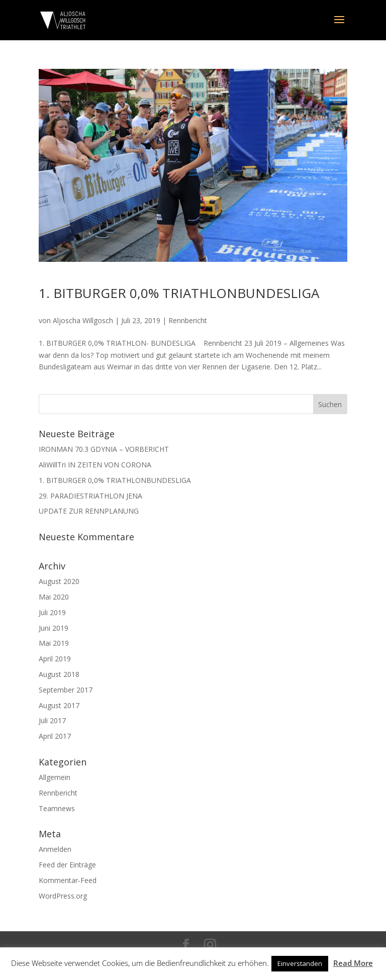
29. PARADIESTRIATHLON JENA (90, 496)
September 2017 (66, 690)
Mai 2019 (54, 643)
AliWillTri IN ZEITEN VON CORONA (95, 465)
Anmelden (55, 849)
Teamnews (57, 808)
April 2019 (55, 659)
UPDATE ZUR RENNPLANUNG (89, 511)
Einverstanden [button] (300, 963)
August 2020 (59, 581)
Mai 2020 (54, 597)
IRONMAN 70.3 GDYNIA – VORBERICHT (104, 449)
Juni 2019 (54, 628)
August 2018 (59, 674)
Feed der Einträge (67, 865)
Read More (353, 963)
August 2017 (59, 705)
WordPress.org (63, 896)
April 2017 (55, 736)
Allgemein (55, 777)
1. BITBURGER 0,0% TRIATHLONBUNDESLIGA (179, 293)
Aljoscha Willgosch (83, 320)
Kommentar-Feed (68, 880)
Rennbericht (188, 320)
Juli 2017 (52, 720)
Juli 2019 (52, 612)
